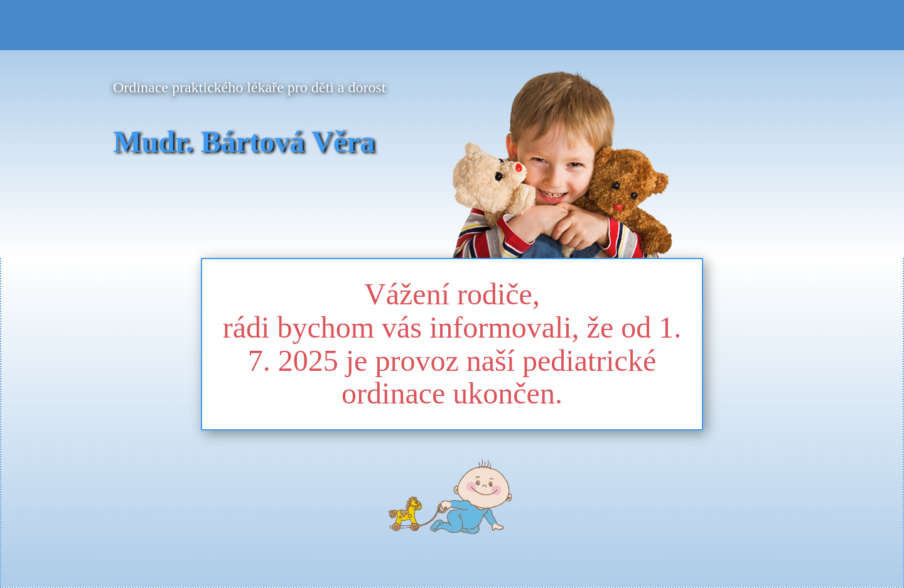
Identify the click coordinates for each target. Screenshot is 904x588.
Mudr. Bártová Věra (244, 142)
